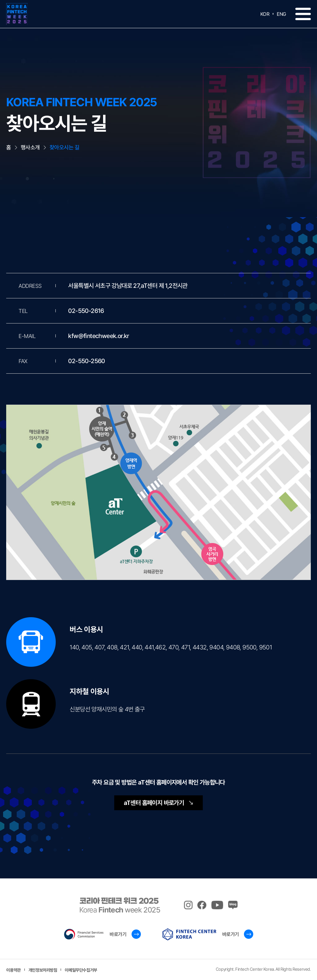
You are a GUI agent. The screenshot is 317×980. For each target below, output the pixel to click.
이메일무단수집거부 (81, 970)
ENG (281, 14)
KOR (265, 14)
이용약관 (13, 970)
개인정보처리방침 (43, 970)
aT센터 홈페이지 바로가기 (159, 803)
